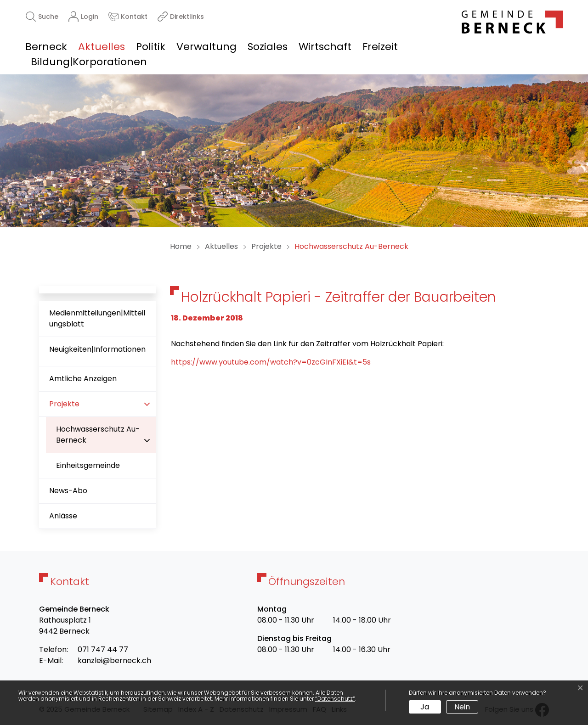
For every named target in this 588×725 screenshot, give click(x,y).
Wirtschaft (325, 47)
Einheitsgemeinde (88, 465)
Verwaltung (206, 47)
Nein (462, 707)
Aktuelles (102, 47)
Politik (151, 47)
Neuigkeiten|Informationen (97, 349)
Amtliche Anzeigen (83, 379)
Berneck (46, 47)
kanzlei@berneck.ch (114, 660)
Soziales (268, 47)
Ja (425, 707)
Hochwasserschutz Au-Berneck (98, 438)
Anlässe (63, 516)
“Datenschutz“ (335, 699)
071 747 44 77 (103, 649)
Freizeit (380, 47)
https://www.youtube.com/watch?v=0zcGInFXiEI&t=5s (271, 362)
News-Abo (68, 491)
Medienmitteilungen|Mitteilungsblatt (97, 318)
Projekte (64, 404)
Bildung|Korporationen (89, 62)
